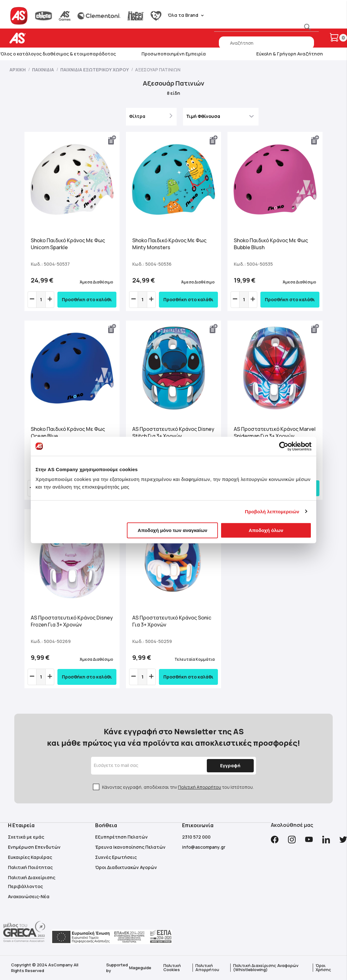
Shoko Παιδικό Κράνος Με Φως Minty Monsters (169, 244)
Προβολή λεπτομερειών (272, 511)
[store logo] (37, 38)
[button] (112, 140)
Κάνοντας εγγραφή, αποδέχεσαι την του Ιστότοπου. (178, 787)
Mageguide (140, 968)
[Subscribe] (228, 766)
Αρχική (18, 70)
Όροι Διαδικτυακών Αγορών (126, 867)
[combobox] (266, 43)
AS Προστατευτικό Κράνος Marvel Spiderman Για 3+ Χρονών (275, 433)
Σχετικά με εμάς (26, 837)
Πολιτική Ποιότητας (30, 867)
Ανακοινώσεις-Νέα (29, 896)
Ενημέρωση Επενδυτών (34, 847)
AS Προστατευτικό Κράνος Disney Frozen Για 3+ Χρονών (72, 621)
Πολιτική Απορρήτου (200, 787)
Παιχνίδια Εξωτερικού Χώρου (95, 70)
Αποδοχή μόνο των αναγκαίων (173, 530)
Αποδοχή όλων (266, 530)
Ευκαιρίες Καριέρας (30, 857)
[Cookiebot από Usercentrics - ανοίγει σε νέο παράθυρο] (284, 446)
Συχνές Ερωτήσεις (116, 857)
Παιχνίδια (43, 70)
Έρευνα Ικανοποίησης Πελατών (130, 847)
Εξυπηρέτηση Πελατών (121, 837)
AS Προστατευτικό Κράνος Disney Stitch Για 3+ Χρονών (173, 433)
